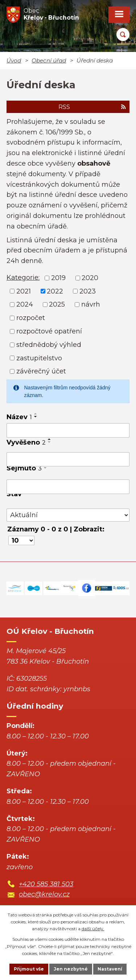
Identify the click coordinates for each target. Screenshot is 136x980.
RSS (92, 107)
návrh (91, 304)
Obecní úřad (49, 60)
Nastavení (110, 969)
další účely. (93, 929)
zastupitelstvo (39, 358)
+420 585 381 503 (46, 884)
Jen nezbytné (71, 969)
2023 (88, 291)
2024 (25, 304)
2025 (57, 304)
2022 (55, 291)
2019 (58, 278)
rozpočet (31, 318)
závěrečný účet (41, 371)
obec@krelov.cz (44, 894)
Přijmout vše (29, 969)
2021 (24, 291)
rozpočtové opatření (49, 331)
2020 (90, 278)
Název (19, 417)
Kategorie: (23, 278)
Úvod (14, 60)
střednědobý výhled (49, 345)
